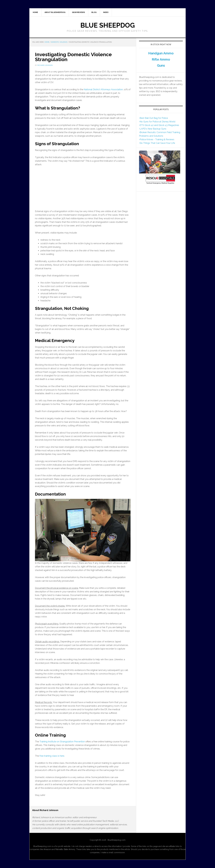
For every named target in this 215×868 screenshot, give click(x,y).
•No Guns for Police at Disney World (157, 122)
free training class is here (52, 756)
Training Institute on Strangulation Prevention (62, 742)
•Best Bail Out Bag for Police (153, 118)
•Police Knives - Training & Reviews (157, 139)
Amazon (47, 849)
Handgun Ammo (161, 53)
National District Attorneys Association (103, 89)
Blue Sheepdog (108, 25)
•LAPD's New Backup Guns (153, 129)
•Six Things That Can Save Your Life (157, 143)
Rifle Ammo (161, 59)
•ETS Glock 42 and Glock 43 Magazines (159, 125)
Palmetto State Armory (65, 849)
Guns (161, 65)
